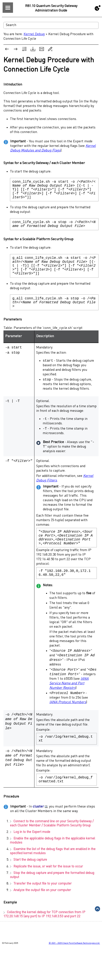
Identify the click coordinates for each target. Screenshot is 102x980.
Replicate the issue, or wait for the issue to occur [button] (46, 896)
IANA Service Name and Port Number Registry (69, 709)
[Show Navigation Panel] (8, 8)
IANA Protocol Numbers (68, 728)
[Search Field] (51, 25)
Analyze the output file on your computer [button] (40, 920)
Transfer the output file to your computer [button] (41, 913)
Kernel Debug (34, 34)
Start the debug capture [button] (28, 889)
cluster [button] (40, 836)
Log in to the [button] (30, 862)
